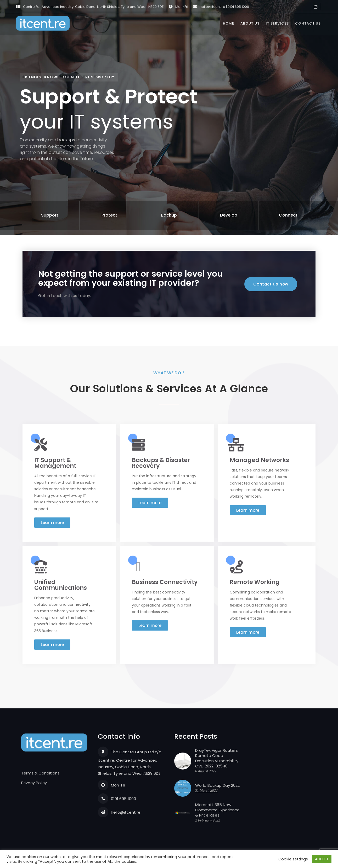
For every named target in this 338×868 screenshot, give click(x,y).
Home (229, 25)
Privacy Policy (34, 783)
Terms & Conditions (40, 773)
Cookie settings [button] (293, 859)
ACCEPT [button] (322, 859)
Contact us (308, 25)
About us (250, 25)
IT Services (277, 25)
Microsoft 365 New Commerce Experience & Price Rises (217, 810)
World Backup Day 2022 (217, 785)
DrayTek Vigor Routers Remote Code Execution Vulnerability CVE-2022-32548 (217, 758)
